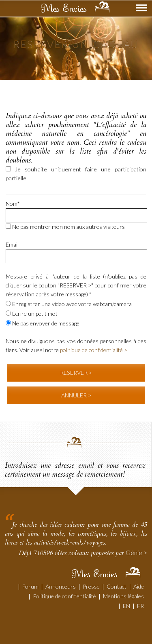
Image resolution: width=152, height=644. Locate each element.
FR (140, 606)
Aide (139, 586)
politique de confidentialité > (94, 350)
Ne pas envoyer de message (43, 323)
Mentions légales (123, 596)
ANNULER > (76, 395)
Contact (117, 586)
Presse (91, 586)
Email (12, 244)
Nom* (13, 204)
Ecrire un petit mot (32, 314)
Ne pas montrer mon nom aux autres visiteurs (65, 227)
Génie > (136, 552)
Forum (30, 586)
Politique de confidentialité (64, 596)
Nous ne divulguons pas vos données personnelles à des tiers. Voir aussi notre (76, 345)
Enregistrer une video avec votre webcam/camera (69, 304)
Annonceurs (61, 586)
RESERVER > (76, 373)
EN (126, 606)
